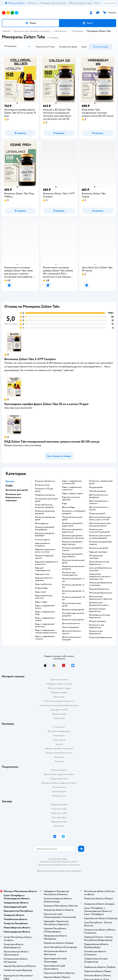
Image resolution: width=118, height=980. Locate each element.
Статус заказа (109, 3)
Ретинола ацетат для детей (71, 605)
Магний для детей (97, 491)
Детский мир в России (48, 871)
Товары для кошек (59, 804)
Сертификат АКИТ (59, 710)
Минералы (78, 31)
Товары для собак (59, 813)
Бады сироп (41, 592)
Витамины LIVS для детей (44, 490)
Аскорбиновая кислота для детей (73, 615)
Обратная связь (59, 714)
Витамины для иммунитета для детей (99, 531)
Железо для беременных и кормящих (101, 584)
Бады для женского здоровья (44, 579)
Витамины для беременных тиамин (99, 604)
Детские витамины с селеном (99, 502)
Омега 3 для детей (70, 627)
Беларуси (76, 871)
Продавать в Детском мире (59, 684)
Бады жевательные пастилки (44, 597)
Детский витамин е (71, 623)
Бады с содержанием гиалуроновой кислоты (46, 631)
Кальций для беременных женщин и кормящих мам (100, 577)
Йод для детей (96, 487)
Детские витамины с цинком (72, 632)
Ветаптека (59, 826)
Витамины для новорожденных (70, 574)
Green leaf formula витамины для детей (44, 506)
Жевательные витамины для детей (73, 568)
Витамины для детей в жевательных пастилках (73, 537)
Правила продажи (59, 692)
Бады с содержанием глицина (45, 638)
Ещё (98, 3)
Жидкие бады (41, 588)
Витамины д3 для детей (73, 620)
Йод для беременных (99, 589)
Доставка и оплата (59, 680)
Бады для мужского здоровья (71, 498)
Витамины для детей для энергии (100, 543)
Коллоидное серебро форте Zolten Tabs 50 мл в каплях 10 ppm (46, 404)
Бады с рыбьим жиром (73, 493)
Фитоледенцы (42, 523)
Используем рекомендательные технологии (59, 865)
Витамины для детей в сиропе (72, 549)
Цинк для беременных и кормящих (101, 569)
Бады (64, 503)
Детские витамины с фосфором (99, 496)
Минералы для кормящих (96, 557)
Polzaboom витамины (45, 495)
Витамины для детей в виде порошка (72, 543)
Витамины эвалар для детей (45, 518)
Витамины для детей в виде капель (72, 525)
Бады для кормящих (98, 552)
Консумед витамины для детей (46, 500)
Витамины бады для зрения (44, 557)
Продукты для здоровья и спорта (31, 31)
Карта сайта (59, 718)
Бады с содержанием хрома (45, 607)
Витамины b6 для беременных (97, 610)
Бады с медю (41, 602)
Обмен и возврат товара (59, 688)
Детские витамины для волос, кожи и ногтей (100, 518)
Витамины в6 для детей (73, 610)
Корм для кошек (59, 809)
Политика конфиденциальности (59, 701)
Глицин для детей (97, 513)
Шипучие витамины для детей (73, 561)
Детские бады (69, 507)
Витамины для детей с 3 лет (73, 580)
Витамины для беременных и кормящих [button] (13, 497)
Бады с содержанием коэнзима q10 (72, 482)
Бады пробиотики (44, 584)
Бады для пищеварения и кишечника (47, 563)
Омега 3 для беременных (101, 637)
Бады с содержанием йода (45, 613)
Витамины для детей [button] (17, 490)
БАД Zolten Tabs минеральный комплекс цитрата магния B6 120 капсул (52, 442)
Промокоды (59, 697)
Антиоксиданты (43, 540)
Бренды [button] (10, 481)
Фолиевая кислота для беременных (100, 616)
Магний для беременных (101, 593)
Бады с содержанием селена (45, 619)
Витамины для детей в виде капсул (72, 531)
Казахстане (65, 871)
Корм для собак (59, 817)
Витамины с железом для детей (101, 482)
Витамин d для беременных (96, 632)
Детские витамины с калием (99, 508)
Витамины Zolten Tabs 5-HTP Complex (30, 359)
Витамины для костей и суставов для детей (100, 537)
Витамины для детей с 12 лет (74, 598)
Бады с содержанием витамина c (45, 625)
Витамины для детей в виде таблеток (72, 555)
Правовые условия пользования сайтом (59, 862)
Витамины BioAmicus (45, 481)
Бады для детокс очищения (43, 545)
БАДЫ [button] (9, 486)
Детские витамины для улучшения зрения (100, 525)
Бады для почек (42, 574)
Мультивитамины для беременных (99, 563)
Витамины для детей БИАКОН (45, 535)
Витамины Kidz (42, 485)
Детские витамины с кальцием (72, 638)
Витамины (61, 31)
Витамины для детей (99, 548)
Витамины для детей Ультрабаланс (45, 528)
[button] (31, 23)
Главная (6, 31)
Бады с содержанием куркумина (72, 488)
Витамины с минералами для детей (74, 512)
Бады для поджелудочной (43, 569)
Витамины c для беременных (96, 626)
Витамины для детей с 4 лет (73, 586)
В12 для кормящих (98, 621)
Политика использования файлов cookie (59, 705)
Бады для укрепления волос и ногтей (45, 551)
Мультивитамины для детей (72, 518)
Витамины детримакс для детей (45, 512)
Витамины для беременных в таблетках (101, 598)
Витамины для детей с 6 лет (73, 592)
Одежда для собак (59, 822)
